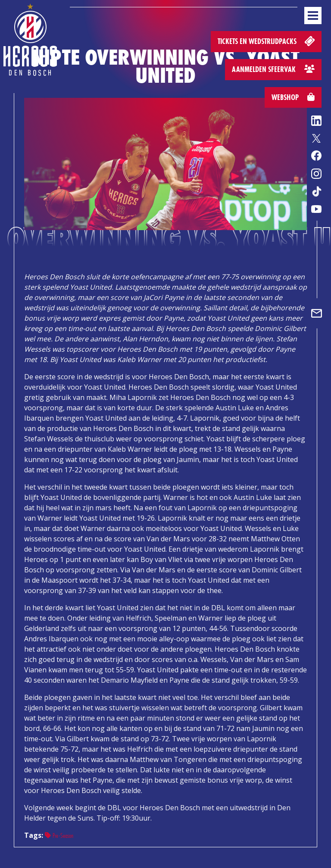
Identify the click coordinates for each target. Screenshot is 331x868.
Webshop (293, 97)
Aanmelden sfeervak (273, 69)
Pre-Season (59, 835)
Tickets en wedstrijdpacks (267, 41)
